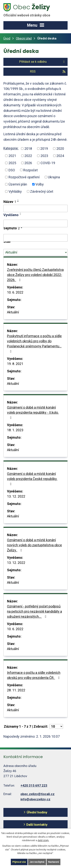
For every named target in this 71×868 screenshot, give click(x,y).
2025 (12, 163)
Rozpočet (30, 170)
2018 (28, 149)
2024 (60, 156)
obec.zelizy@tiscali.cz (37, 794)
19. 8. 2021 (15, 364)
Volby (40, 184)
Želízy (29, 10)
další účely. (43, 840)
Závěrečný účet (42, 191)
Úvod (7, 38)
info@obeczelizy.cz (35, 799)
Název (10, 202)
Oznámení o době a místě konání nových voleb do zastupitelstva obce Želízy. (34, 545)
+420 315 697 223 (34, 785)
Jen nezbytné (37, 862)
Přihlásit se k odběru (43, 62)
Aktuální (13, 312)
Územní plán (18, 184)
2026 (28, 163)
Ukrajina (54, 177)
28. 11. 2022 (16, 690)
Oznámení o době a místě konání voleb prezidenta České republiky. (32, 479)
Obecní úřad (24, 38)
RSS (48, 71)
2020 (60, 149)
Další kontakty (37, 825)
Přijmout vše (19, 862)
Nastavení (53, 862)
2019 (44, 149)
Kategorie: (11, 148)
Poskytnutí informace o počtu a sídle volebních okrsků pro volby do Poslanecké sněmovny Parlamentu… (34, 344)
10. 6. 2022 (15, 292)
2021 (12, 156)
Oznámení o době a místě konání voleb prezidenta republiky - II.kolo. (33, 412)
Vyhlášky (15, 191)
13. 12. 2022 (16, 496)
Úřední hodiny (37, 812)
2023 (44, 156)
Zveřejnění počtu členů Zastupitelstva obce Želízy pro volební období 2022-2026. (35, 275)
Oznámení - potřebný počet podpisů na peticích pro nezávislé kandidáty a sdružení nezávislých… (34, 611)
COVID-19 (48, 163)
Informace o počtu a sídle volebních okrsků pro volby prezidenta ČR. (34, 675)
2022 (28, 156)
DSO (12, 170)
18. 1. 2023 (15, 430)
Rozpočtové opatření (24, 177)
